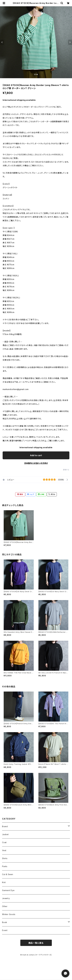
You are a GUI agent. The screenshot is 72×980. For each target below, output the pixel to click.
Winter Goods (9, 914)
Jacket (5, 834)
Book (5, 922)
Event (5, 930)
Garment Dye (8, 890)
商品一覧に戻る (36, 943)
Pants (5, 866)
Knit (4, 882)
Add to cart (36, 455)
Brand (5, 826)
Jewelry (6, 898)
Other (5, 906)
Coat (4, 842)
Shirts (5, 858)
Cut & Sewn (8, 874)
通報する (66, 470)
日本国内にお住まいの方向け (36, 463)
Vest (4, 850)
